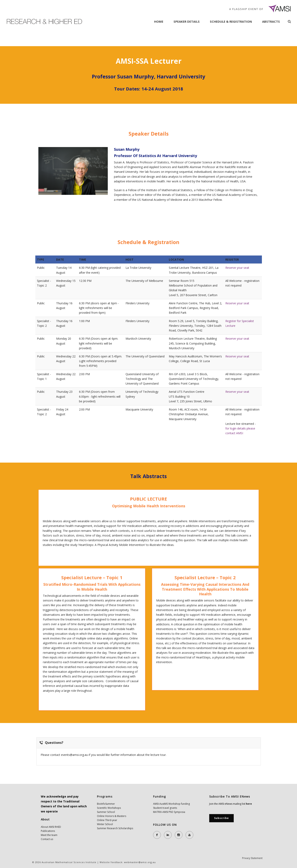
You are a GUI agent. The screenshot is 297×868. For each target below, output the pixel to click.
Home (159, 21)
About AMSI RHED (51, 827)
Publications (48, 831)
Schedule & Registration (231, 21)
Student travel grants (165, 808)
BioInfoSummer (106, 804)
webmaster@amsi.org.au (140, 862)
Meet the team (49, 835)
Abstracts (271, 21)
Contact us (47, 839)
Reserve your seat (237, 268)
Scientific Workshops (109, 808)
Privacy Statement (252, 862)
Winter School (105, 824)
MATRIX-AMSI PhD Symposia (169, 812)
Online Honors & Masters (112, 816)
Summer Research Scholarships (115, 828)
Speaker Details (187, 21)
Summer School (106, 812)
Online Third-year (107, 820)
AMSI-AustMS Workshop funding (171, 804)
